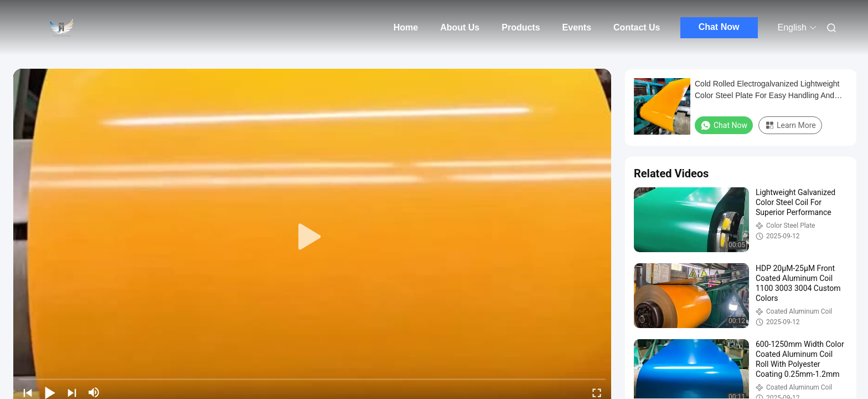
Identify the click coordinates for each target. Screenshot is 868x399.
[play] (312, 237)
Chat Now (719, 27)
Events (577, 27)
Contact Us (637, 27)
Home (406, 27)
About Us (460, 27)
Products (521, 27)
